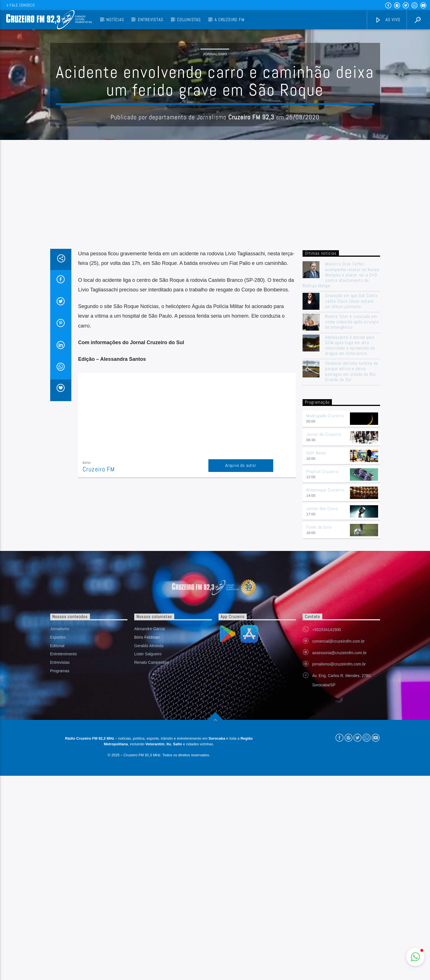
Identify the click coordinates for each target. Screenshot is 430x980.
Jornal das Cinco (322, 713)
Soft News (316, 657)
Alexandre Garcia (149, 833)
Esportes (58, 841)
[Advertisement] (215, 320)
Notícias (115, 20)
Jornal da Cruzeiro (324, 639)
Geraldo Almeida (149, 850)
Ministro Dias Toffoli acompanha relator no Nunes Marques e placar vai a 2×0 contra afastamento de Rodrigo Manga (341, 389)
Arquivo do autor (241, 579)
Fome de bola (319, 731)
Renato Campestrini (152, 867)
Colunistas (189, 20)
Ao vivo (388, 20)
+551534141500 (327, 834)
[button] (415, 957)
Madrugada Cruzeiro (325, 620)
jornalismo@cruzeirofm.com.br (339, 868)
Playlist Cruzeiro (322, 676)
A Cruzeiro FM (229, 20)
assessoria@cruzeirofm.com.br (339, 857)
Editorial (57, 850)
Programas (60, 875)
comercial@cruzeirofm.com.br (338, 845)
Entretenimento (64, 858)
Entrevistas (151, 20)
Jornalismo (215, 111)
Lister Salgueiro (148, 858)
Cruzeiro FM (99, 583)
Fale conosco (20, 5)
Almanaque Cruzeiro (325, 694)
